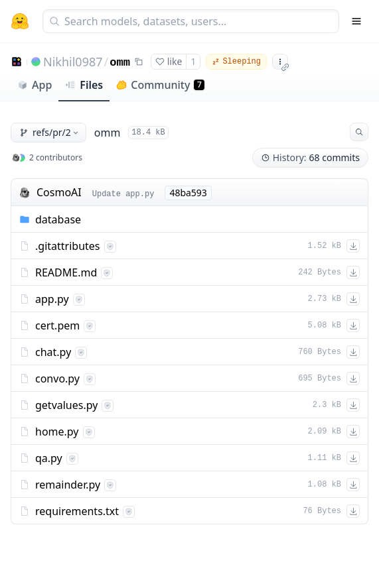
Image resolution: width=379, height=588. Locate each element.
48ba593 (188, 193)
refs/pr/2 (50, 132)
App (35, 85)
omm (120, 63)
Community (160, 85)
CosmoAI (59, 192)
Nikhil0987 (73, 62)
